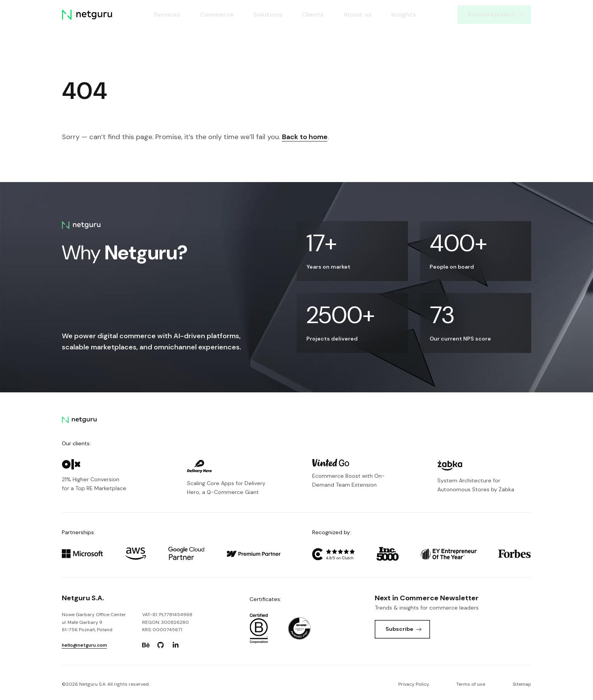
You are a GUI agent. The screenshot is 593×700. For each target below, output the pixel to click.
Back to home (305, 137)
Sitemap (522, 684)
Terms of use (471, 684)
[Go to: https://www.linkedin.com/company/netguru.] (175, 645)
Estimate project (496, 14)
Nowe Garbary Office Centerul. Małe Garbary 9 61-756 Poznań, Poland (94, 622)
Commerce (217, 14)
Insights (404, 14)
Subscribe (404, 629)
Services (167, 14)
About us (358, 14)
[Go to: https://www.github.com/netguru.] (161, 645)
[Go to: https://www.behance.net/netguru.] (146, 645)
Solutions (268, 14)
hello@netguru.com (84, 645)
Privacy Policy (414, 684)
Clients (313, 14)
